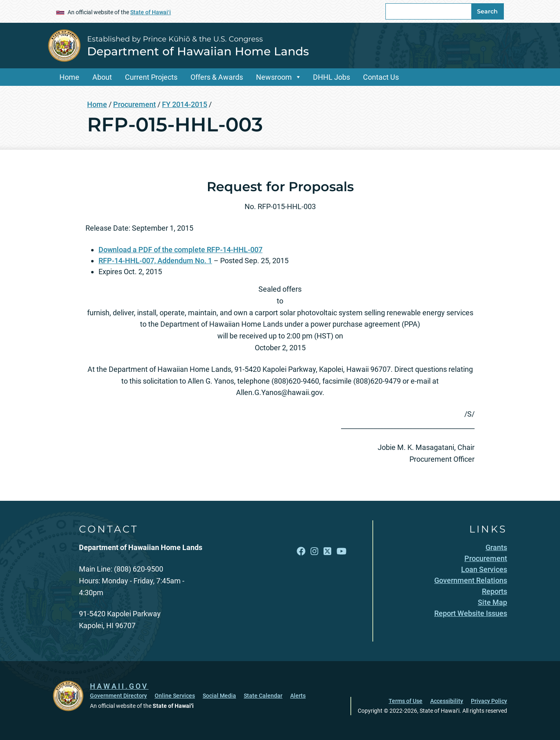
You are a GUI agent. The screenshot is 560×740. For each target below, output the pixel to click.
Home (69, 77)
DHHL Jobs (331, 77)
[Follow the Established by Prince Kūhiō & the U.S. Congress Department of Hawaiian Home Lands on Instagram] (314, 551)
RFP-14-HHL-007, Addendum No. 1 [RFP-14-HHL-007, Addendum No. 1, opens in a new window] (155, 261)
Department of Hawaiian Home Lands (198, 51)
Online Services (175, 696)
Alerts (298, 696)
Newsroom (274, 77)
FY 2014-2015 (185, 104)
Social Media (219, 696)
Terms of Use (406, 701)
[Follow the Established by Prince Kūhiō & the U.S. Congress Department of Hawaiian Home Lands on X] (327, 551)
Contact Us (381, 77)
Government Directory (118, 696)
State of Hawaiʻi (151, 12)
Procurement (135, 104)
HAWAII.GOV (119, 686)
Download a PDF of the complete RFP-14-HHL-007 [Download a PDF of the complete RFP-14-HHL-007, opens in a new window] (180, 250)
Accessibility (447, 701)
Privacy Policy (489, 701)
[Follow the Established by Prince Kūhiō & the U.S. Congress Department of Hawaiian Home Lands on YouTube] (341, 551)
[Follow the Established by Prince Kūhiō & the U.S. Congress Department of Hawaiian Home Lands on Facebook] (301, 551)
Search (487, 11)
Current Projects (151, 77)
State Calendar (263, 696)
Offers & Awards (217, 77)
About (102, 77)
